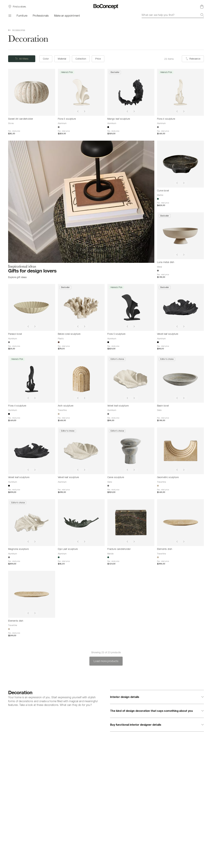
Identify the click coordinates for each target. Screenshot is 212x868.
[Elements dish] (181, 523)
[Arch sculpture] (81, 379)
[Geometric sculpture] (181, 451)
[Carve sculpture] (131, 451)
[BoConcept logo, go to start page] (106, 7)
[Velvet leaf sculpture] (181, 307)
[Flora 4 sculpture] (181, 92)
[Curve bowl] (181, 164)
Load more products (106, 661)
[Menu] (10, 16)
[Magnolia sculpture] (32, 523)
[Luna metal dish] (181, 236)
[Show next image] (85, 111)
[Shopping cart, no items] (202, 7)
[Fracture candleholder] (131, 523)
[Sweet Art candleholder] (32, 92)
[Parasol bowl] (32, 307)
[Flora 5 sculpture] (81, 92)
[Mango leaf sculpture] (131, 92)
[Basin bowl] (181, 379)
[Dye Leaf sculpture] (81, 523)
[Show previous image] (78, 111)
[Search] (202, 15)
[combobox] (173, 15)
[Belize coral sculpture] (81, 307)
